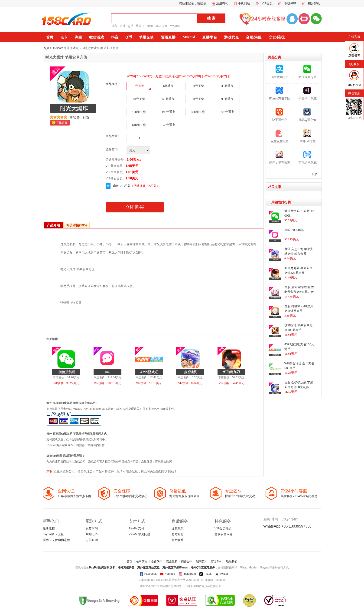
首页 (50, 37)
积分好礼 (314, 3)
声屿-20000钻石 (295, 230)
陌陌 (150, 26)
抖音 (114, 26)
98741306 (354, 85)
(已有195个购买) (79, 118)
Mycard (175, 26)
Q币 (131, 26)
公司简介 (142, 561)
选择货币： (113, 149)
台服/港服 (254, 37)
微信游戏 (97, 37)
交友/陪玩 (276, 37)
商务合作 (187, 561)
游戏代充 (231, 37)
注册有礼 (222, 3)
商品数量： (113, 136)
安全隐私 (172, 561)
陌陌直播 (168, 37)
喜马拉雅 (161, 26)
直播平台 (210, 37)
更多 (315, 174)
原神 (123, 26)
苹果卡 (140, 26)
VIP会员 (267, 3)
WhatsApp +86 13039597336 (287, 526)
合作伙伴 (157, 561)
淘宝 (78, 37)
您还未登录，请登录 (193, 3)
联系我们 (232, 561)
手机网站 (244, 3)
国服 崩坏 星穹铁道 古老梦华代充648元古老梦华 (299, 292)
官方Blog (217, 561)
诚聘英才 (202, 561)
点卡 (64, 37)
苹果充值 (146, 37)
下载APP (290, 3)
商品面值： (113, 84)
